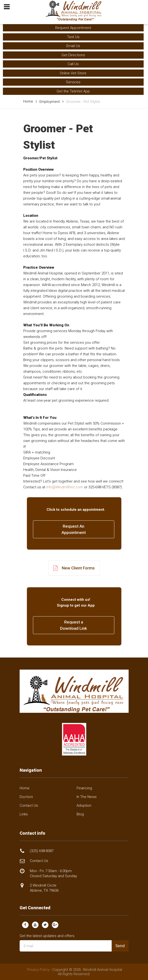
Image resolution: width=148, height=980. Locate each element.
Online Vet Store (73, 73)
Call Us (73, 64)
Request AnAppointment (74, 529)
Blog (80, 814)
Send (120, 946)
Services (73, 82)
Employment (50, 102)
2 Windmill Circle (44, 888)
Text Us (73, 37)
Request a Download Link (74, 625)
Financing (84, 788)
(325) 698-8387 (42, 851)
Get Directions (73, 55)
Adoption (84, 805)
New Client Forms (74, 568)
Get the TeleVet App (73, 91)
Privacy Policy (38, 970)
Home (28, 101)
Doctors (26, 797)
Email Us (73, 46)
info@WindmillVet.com (65, 487)
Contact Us (29, 805)
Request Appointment (73, 28)
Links (24, 814)
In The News (87, 797)
